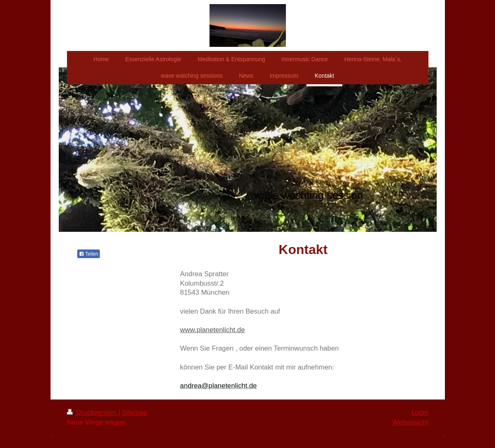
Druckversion (93, 412)
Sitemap (135, 412)
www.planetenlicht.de (212, 330)
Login (420, 412)
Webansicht (410, 422)
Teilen (89, 254)
